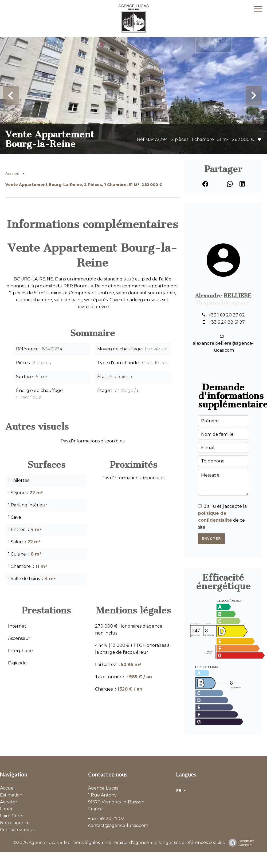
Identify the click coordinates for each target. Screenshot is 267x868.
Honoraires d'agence (127, 843)
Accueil (12, 174)
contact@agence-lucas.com (118, 825)
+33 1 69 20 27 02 (227, 315)
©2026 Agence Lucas (36, 843)
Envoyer (212, 539)
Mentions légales (82, 843)
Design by (240, 843)
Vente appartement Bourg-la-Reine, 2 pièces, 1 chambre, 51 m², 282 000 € (84, 185)
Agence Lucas (103, 788)
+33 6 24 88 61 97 (227, 322)
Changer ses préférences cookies (189, 843)
